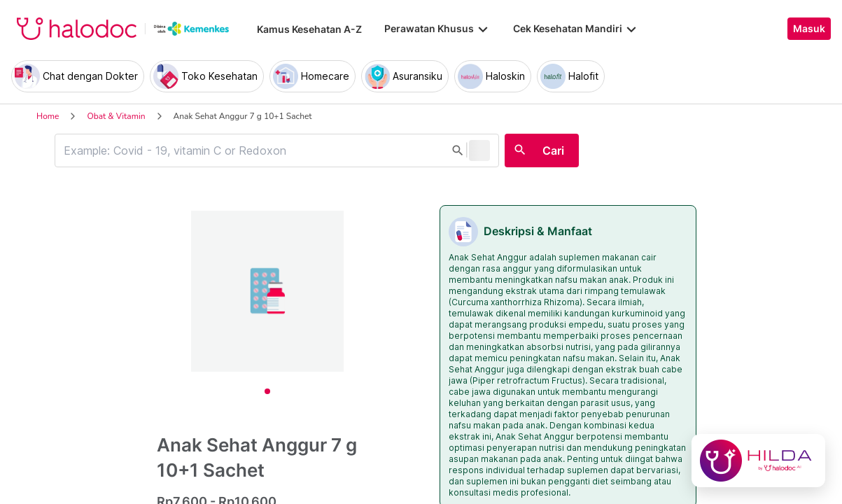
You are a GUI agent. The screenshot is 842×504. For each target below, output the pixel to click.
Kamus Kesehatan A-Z (309, 29)
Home (48, 116)
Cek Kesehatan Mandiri (576, 29)
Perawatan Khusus (437, 29)
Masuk (809, 29)
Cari (553, 150)
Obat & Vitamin (116, 116)
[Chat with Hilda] (758, 461)
